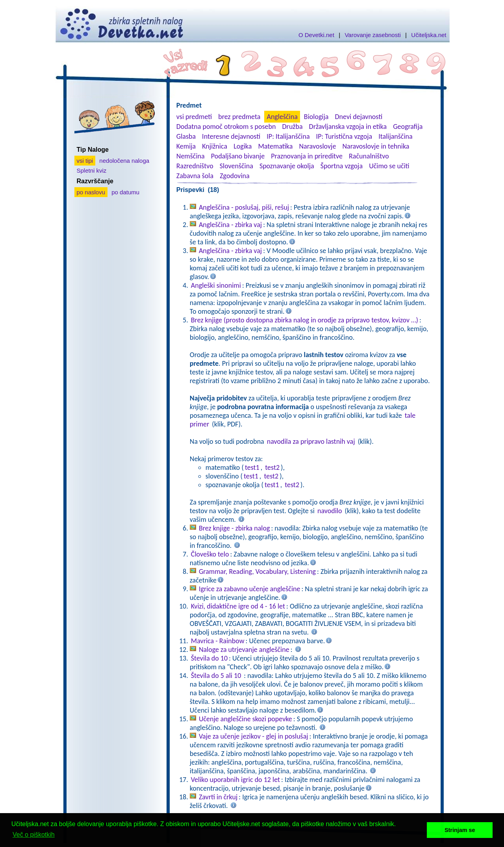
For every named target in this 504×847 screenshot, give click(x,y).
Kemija (186, 146)
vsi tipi (85, 161)
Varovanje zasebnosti (372, 35)
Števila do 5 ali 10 (217, 676)
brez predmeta (239, 117)
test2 (272, 467)
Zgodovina (234, 176)
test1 (252, 467)
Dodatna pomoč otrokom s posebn (226, 127)
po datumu (125, 192)
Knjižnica (215, 146)
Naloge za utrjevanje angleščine (244, 650)
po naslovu (91, 192)
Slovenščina (236, 166)
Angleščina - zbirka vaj (230, 225)
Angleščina (282, 117)
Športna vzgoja (342, 166)
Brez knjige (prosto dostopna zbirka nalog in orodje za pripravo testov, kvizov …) (305, 320)
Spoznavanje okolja (287, 166)
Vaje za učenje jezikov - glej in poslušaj (254, 736)
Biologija (316, 117)
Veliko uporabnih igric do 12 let (235, 780)
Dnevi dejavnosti (359, 117)
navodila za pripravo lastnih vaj (311, 441)
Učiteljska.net (429, 35)
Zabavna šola (195, 176)
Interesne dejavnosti (231, 136)
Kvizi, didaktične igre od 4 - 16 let (238, 606)
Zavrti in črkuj (218, 797)
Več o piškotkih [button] (34, 835)
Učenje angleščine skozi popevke (246, 719)
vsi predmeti (194, 117)
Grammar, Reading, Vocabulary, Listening (257, 571)
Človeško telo (210, 554)
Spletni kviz (92, 170)
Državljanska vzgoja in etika (348, 127)
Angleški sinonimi (216, 285)
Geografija (408, 127)
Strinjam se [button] (460, 830)
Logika (243, 146)
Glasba (186, 136)
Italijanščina (395, 136)
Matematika (275, 146)
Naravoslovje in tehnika (376, 146)
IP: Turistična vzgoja (344, 136)
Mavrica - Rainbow (218, 641)
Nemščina (191, 156)
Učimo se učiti (389, 166)
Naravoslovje (317, 146)
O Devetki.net (316, 35)
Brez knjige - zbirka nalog (234, 528)
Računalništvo (369, 156)
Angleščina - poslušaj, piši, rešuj (244, 207)
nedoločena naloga (124, 161)
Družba (293, 127)
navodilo (330, 511)
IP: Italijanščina (288, 136)
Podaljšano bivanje (238, 156)
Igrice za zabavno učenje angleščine (250, 589)
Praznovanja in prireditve (307, 156)
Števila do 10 (209, 658)
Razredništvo (195, 166)
